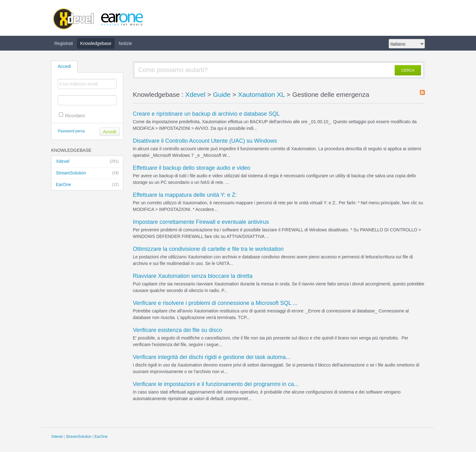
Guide (222, 94)
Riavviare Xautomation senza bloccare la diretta (193, 276)
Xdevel (87, 162)
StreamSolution (87, 173)
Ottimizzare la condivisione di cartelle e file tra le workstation (208, 249)
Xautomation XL (261, 94)
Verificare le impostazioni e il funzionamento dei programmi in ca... (216, 384)
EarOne (87, 185)
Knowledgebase (96, 43)
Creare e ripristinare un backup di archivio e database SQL (206, 114)
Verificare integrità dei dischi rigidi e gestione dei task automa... (212, 357)
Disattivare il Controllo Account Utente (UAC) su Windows (205, 141)
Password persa (71, 131)
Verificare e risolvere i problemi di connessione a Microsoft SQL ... (215, 303)
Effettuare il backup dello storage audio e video (192, 168)
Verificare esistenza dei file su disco (177, 330)
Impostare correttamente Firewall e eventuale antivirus (201, 222)
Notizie (125, 43)
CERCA (408, 70)
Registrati (64, 43)
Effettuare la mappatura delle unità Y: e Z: (185, 195)
